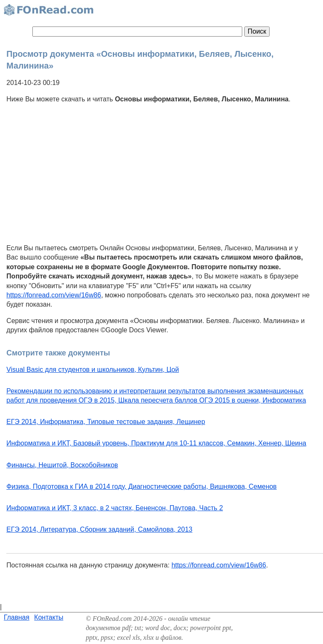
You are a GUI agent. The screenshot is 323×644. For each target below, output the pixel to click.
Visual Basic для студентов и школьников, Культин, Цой (93, 370)
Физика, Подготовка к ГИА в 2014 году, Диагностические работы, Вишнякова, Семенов (142, 486)
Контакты (49, 617)
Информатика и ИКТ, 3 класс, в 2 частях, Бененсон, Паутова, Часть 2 (115, 508)
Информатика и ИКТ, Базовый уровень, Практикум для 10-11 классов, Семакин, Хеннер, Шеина (156, 443)
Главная (17, 617)
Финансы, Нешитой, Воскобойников (62, 465)
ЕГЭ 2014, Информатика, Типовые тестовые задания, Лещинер (106, 422)
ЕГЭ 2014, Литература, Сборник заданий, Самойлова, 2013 (99, 529)
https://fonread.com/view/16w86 (54, 295)
